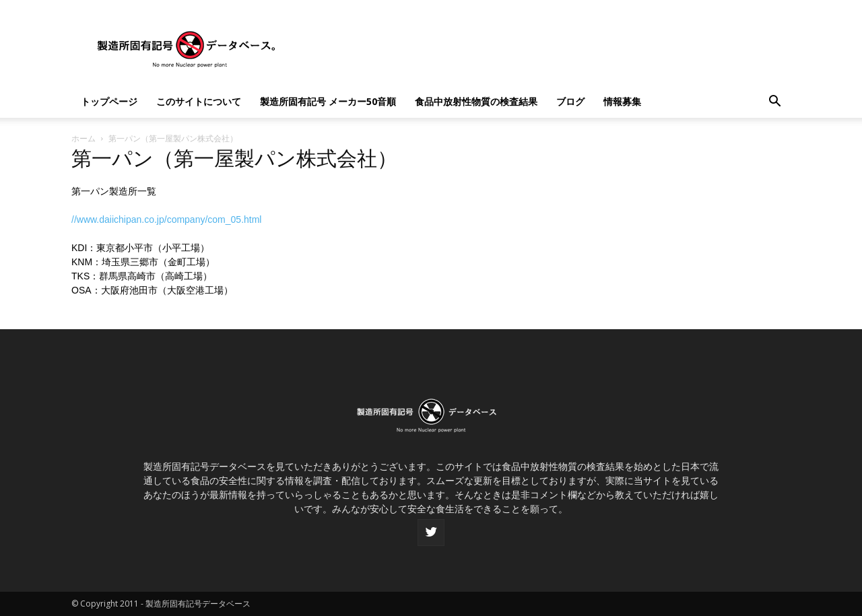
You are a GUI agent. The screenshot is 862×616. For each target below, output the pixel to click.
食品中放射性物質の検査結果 (476, 101)
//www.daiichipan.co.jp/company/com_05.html (166, 219)
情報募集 (622, 101)
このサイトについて (199, 101)
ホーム (84, 138)
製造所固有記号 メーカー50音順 (328, 101)
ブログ (570, 101)
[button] (774, 103)
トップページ (109, 101)
